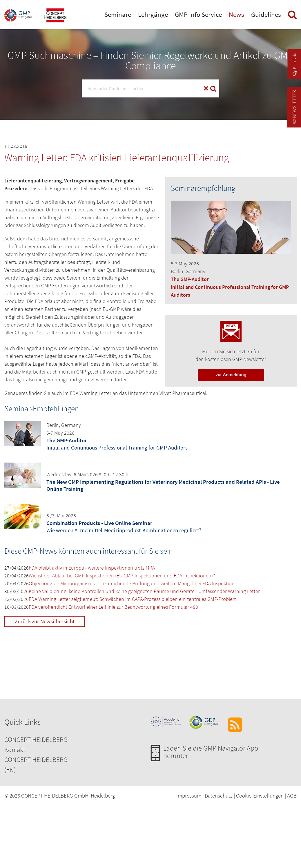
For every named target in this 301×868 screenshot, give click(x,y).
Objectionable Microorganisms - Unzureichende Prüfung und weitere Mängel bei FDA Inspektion (132, 583)
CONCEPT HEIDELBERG (36, 739)
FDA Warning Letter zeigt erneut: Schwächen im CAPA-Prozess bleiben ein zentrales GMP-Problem (133, 599)
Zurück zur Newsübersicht (45, 621)
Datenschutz (219, 795)
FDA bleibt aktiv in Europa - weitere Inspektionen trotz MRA (92, 568)
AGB (292, 795)
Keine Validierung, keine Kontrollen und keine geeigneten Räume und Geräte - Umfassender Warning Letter (144, 591)
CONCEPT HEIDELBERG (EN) (36, 764)
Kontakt (15, 750)
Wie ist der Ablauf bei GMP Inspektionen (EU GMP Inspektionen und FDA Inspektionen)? (122, 576)
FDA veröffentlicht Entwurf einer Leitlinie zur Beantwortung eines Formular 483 (113, 607)
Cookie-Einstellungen (260, 795)
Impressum (189, 795)
